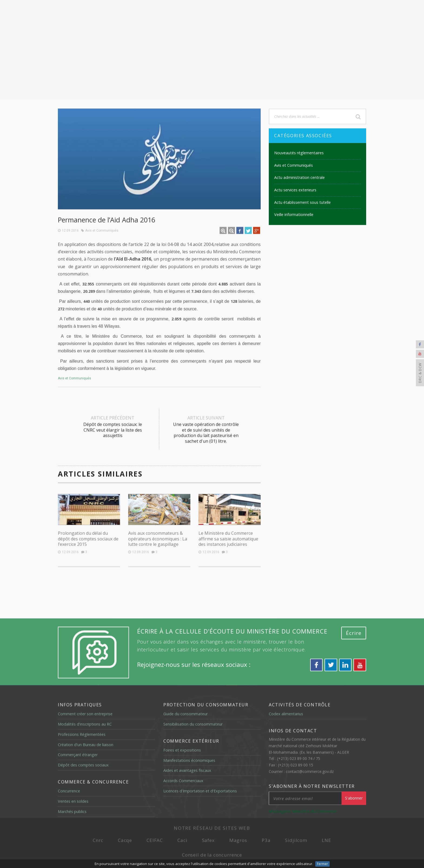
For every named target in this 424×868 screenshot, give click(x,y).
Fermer (322, 864)
